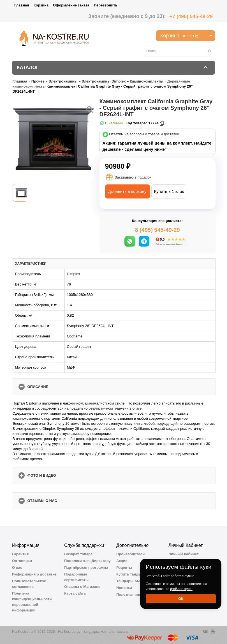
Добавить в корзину (127, 191)
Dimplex (74, 274)
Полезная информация (137, 594)
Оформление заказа (71, 5)
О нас (17, 568)
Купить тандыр (130, 574)
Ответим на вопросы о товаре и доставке (144, 134)
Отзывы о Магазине (82, 587)
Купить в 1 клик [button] (169, 191)
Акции (122, 561)
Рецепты (124, 568)
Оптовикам (22, 561)
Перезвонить (106, 5)
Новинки (124, 588)
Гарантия (20, 554)
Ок (181, 599)
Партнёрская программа (86, 568)
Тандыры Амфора (133, 581)
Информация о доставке (34, 574)
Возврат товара (78, 554)
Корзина (41, 5)
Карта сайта (75, 593)
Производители (130, 554)
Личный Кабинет (184, 554)
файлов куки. (181, 589)
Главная (22, 5)
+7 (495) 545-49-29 (191, 17)
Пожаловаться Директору (87, 561)
